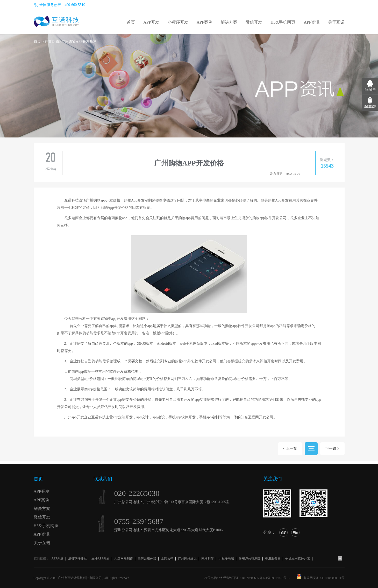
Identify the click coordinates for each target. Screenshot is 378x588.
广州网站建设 (187, 558)
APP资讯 (312, 22)
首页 (131, 22)
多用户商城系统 (249, 558)
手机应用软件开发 (298, 558)
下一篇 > (332, 449)
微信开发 (254, 22)
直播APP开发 (101, 558)
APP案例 (205, 22)
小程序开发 (178, 22)
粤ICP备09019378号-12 (275, 578)
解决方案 (229, 22)
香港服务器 (273, 558)
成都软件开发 (77, 558)
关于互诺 (336, 22)
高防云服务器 (147, 558)
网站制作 (208, 558)
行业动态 (52, 42)
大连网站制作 (124, 558)
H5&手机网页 (283, 22)
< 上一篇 (290, 449)
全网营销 (167, 558)
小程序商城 (226, 558)
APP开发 (151, 22)
